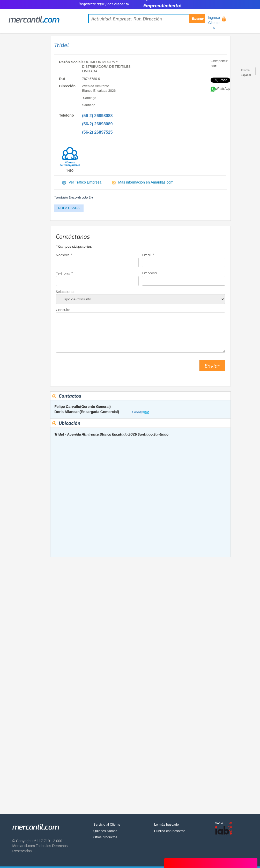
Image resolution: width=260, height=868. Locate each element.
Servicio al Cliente (107, 824)
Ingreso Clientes (214, 23)
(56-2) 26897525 (97, 132)
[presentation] (95, 368)
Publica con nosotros (170, 831)
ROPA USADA (69, 208)
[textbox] (147, 19)
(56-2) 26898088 (97, 116)
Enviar (212, 366)
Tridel (62, 45)
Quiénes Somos (105, 831)
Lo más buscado (166, 824)
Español (246, 75)
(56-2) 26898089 (97, 124)
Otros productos (105, 837)
